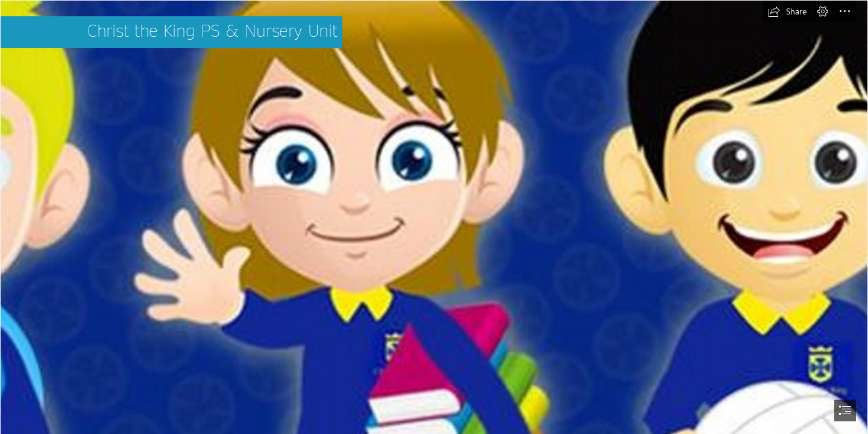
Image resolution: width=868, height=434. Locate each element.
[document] (434, 217)
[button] (787, 11)
